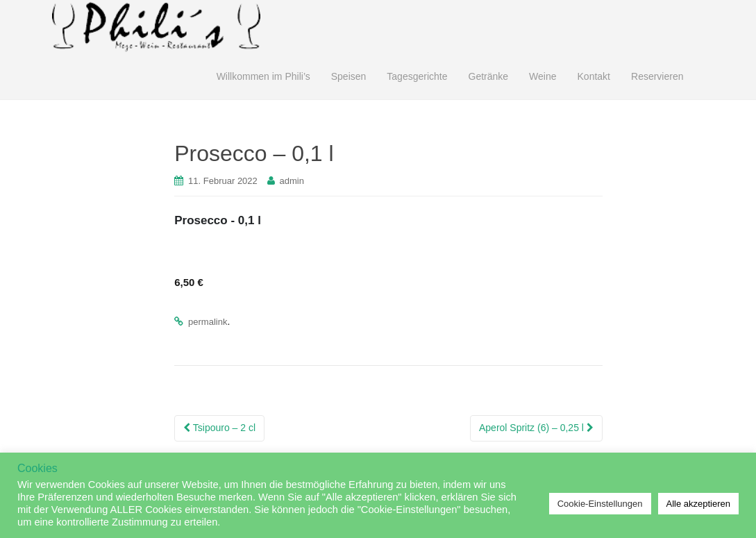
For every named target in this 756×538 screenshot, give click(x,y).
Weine (543, 76)
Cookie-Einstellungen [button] (600, 504)
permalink (208, 322)
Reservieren (657, 76)
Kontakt (594, 76)
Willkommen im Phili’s (263, 76)
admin (292, 181)
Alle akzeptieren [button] (699, 504)
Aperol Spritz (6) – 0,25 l (536, 428)
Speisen (349, 76)
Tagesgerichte (417, 76)
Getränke (489, 76)
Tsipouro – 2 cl (219, 428)
